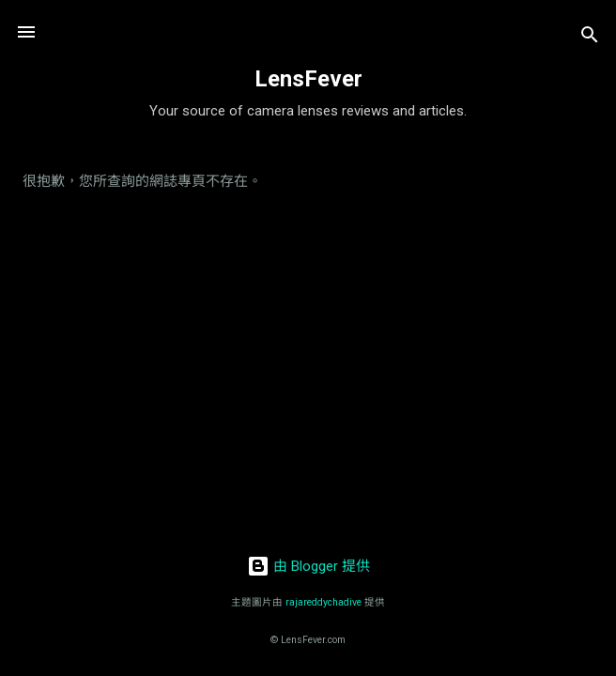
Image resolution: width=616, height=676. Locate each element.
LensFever (308, 79)
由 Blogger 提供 (308, 566)
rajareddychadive (323, 602)
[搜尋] (590, 38)
